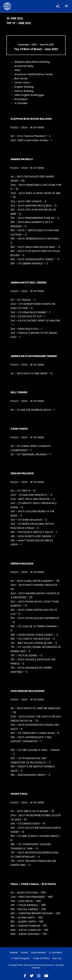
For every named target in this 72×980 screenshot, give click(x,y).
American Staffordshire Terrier (34, 74)
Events (24, 953)
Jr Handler (21, 103)
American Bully (24, 66)
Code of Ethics (41, 958)
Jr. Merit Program (20, 958)
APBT (17, 70)
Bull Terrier (21, 79)
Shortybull (21, 99)
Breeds (14, 953)
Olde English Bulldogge (29, 95)
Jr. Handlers (55, 953)
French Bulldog (24, 91)
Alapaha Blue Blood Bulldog (32, 62)
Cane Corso (22, 83)
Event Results (38, 953)
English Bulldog (24, 87)
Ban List (57, 958)
